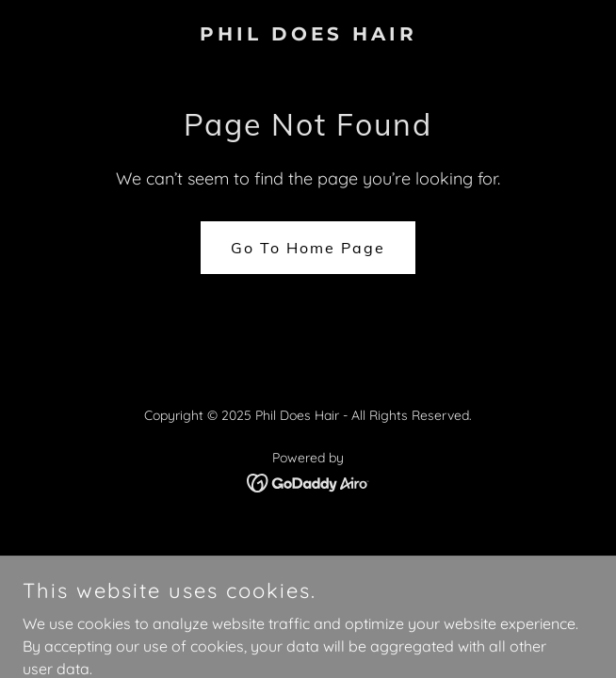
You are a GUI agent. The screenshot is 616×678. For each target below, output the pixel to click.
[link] (308, 35)
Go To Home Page (308, 248)
